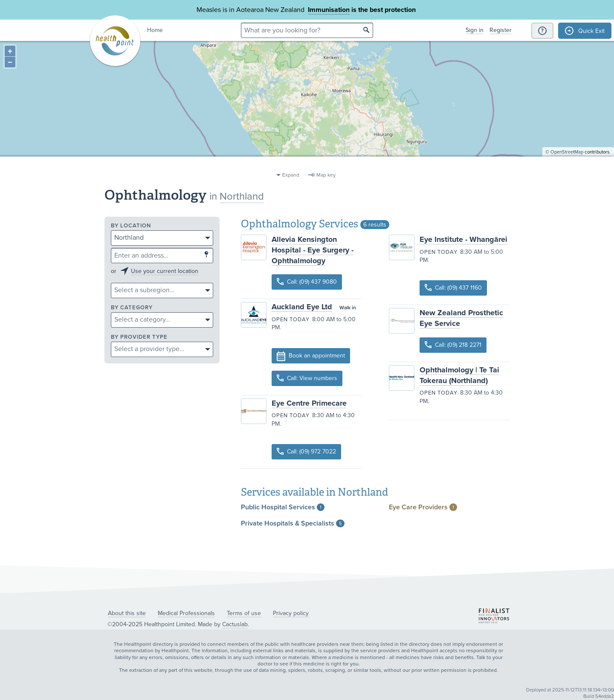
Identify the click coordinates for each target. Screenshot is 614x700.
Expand (291, 175)
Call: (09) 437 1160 (453, 288)
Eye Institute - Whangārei (463, 239)
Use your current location (165, 271)
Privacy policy (291, 613)
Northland (242, 196)
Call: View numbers (307, 378)
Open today (291, 320)
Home (155, 30)
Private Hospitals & (293, 523)
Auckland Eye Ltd (302, 307)
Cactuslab (235, 624)
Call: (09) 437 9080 (307, 282)
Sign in (475, 30)
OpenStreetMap (567, 164)
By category (132, 308)
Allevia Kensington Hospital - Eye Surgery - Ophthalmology (313, 250)
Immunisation (329, 10)
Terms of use (244, 613)
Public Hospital (283, 507)
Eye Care (423, 507)
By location (131, 226)
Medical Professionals (186, 613)
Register (501, 30)
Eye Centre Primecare (309, 403)
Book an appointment (311, 356)
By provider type (139, 337)
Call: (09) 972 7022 (306, 452)
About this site (127, 613)
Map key (326, 175)
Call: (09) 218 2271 (453, 345)
